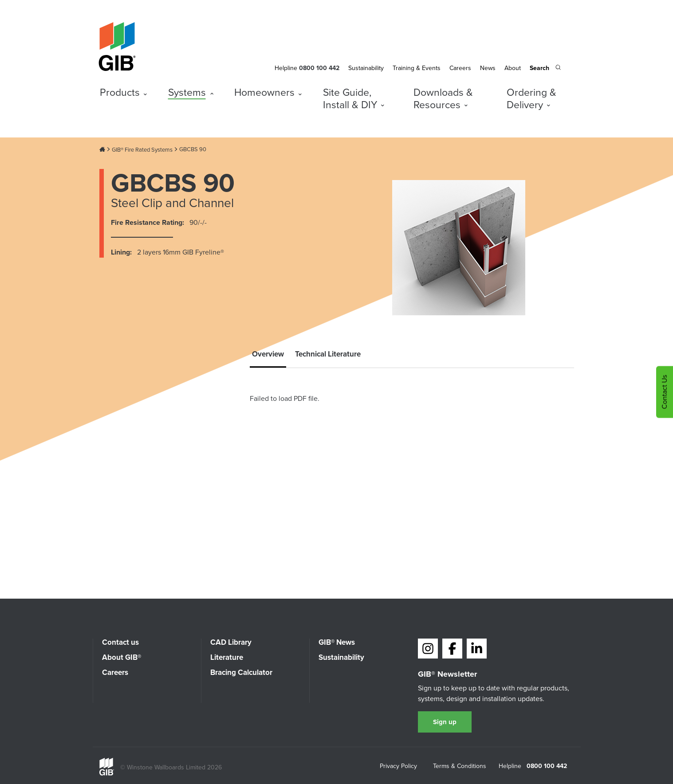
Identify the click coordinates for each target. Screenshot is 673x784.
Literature (227, 657)
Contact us (120, 642)
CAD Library (231, 642)
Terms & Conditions (460, 767)
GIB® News (337, 642)
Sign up (445, 722)
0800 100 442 (547, 766)
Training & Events (417, 68)
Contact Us (664, 392)
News (488, 68)
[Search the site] (545, 69)
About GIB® (122, 657)
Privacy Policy (398, 767)
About (513, 68)
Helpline (286, 68)
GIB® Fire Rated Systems (142, 150)
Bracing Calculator (241, 672)
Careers (460, 68)
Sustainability (366, 68)
